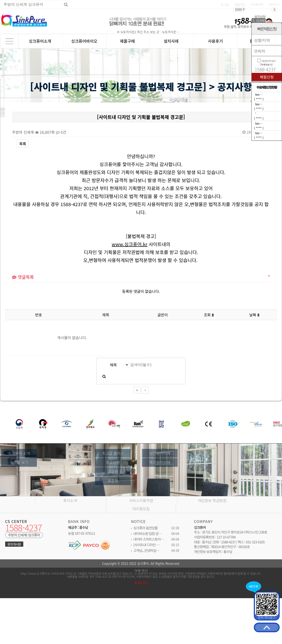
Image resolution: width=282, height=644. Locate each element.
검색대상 (0, 98)
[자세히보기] (266, 65)
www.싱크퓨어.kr (129, 252)
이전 (145, 397)
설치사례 (171, 41)
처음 (137, 397)
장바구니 (274, 4)
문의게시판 (14, 549)
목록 (23, 144)
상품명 (0, 0)
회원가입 (239, 4)
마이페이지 (257, 4)
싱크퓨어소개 (40, 41)
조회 (209, 315)
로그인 (225, 4)
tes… (259, 94)
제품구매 (127, 41)
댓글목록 (23, 285)
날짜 (254, 315)
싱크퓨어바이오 (84, 41)
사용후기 (215, 41)
